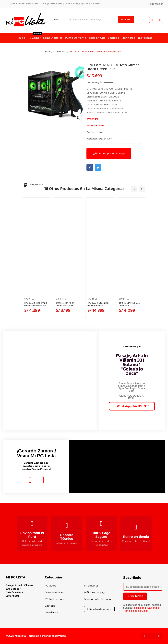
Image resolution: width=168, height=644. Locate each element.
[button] (156, 4)
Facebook (90, 167)
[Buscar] (95, 20)
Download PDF (33, 185)
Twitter (98, 167)
